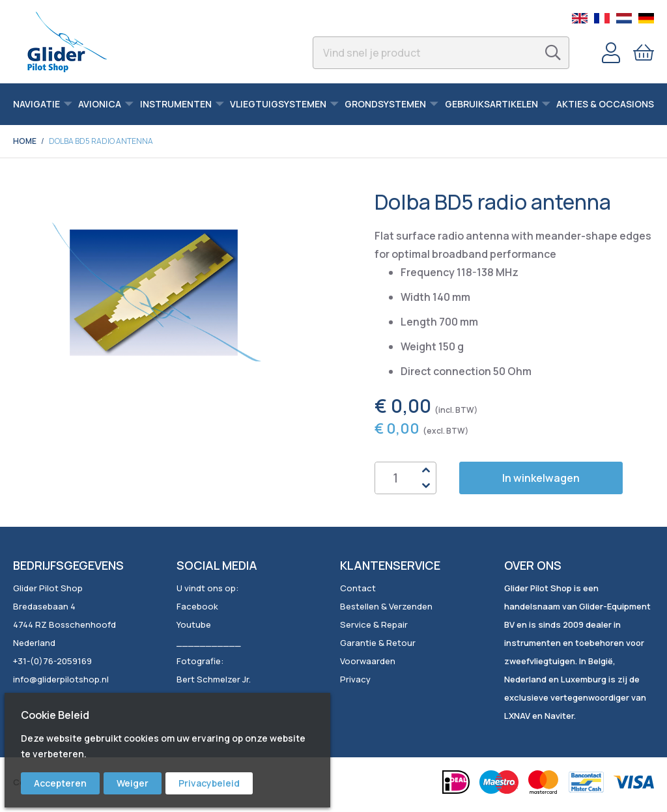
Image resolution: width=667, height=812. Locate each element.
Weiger (133, 783)
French (602, 18)
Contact (358, 588)
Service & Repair (374, 624)
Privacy (355, 679)
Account (611, 53)
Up (426, 470)
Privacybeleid (209, 783)
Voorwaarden (368, 661)
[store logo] (67, 42)
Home (25, 141)
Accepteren (60, 783)
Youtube (194, 624)
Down (426, 486)
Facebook (197, 606)
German (646, 18)
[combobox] (441, 53)
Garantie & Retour (378, 643)
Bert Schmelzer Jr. (214, 679)
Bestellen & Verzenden (386, 606)
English (580, 18)
